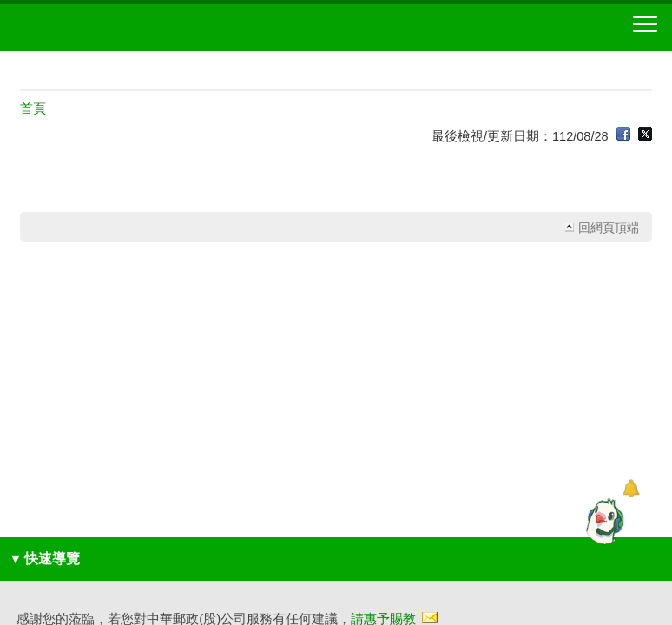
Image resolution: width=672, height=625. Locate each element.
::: (6, 59)
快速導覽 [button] (44, 559)
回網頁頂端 (609, 227)
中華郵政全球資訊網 (109, 28)
